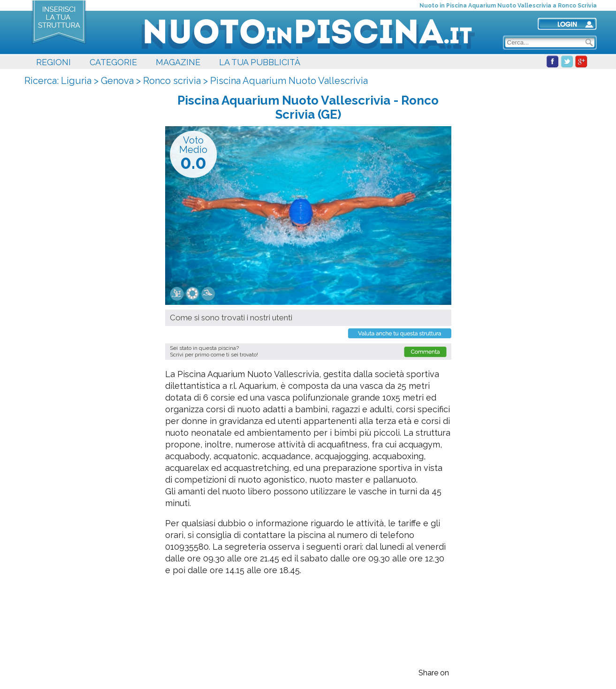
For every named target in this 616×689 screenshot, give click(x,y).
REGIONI (53, 62)
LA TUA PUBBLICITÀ (260, 62)
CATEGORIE (113, 62)
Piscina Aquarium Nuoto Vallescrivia (289, 81)
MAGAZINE (178, 62)
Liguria (76, 81)
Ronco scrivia (172, 81)
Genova (117, 81)
